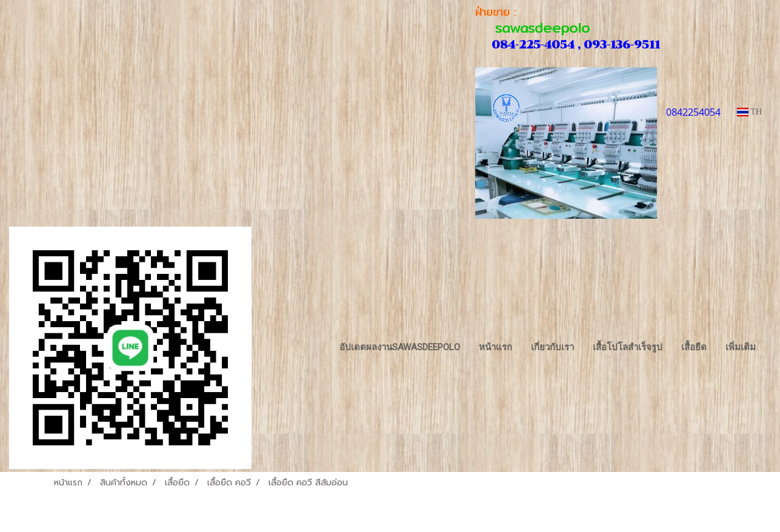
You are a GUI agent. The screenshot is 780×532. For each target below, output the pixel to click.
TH (749, 112)
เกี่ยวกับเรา (552, 347)
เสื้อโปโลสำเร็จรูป (628, 347)
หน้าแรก (495, 347)
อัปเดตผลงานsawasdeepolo (400, 347)
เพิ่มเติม (741, 347)
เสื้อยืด (694, 347)
